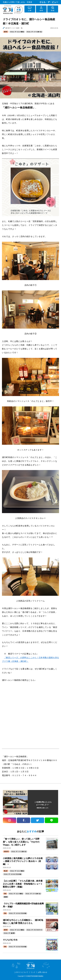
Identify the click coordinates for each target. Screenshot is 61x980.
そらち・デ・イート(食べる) (34, 32)
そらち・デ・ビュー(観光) (17, 32)
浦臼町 (6, 32)
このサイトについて (21, 972)
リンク (33, 972)
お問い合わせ (42, 972)
